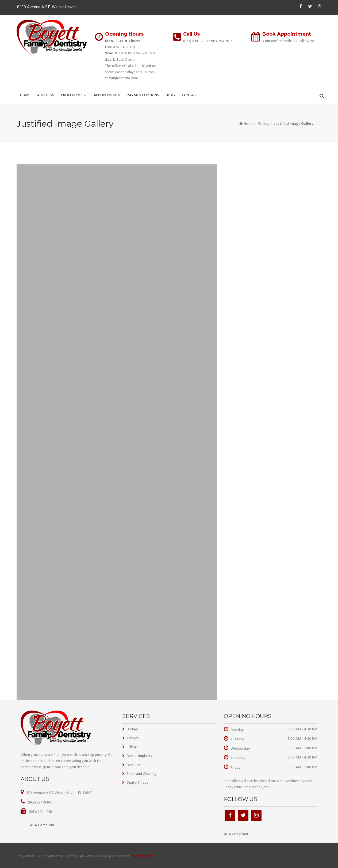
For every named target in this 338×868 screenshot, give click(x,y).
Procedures (72, 95)
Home (25, 95)
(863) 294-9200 (195, 41)
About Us (46, 95)
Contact (190, 95)
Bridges (133, 729)
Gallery (264, 124)
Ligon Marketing (143, 856)
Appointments (107, 95)
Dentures (134, 765)
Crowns (133, 738)
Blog (170, 95)
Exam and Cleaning (142, 774)
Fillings (132, 747)
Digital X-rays (137, 783)
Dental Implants (139, 756)
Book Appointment (287, 34)
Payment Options (143, 95)
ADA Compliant (42, 825)
